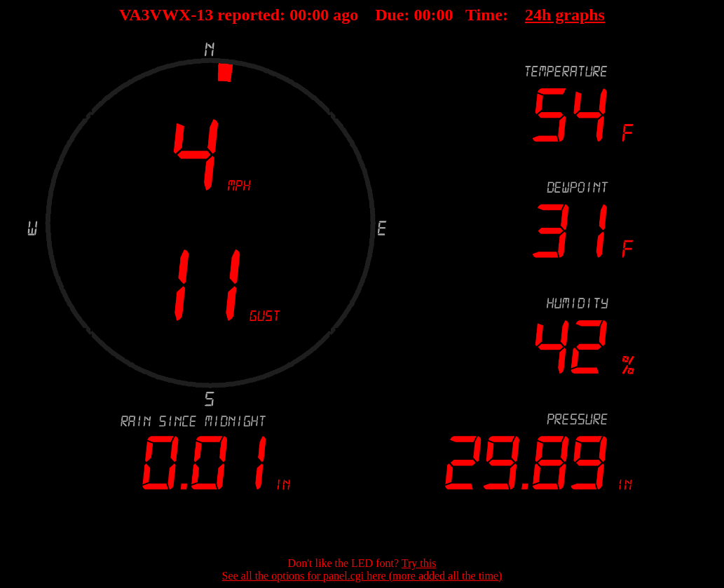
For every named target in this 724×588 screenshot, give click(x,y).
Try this (419, 563)
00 (298, 15)
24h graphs (565, 15)
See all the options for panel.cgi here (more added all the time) (362, 576)
